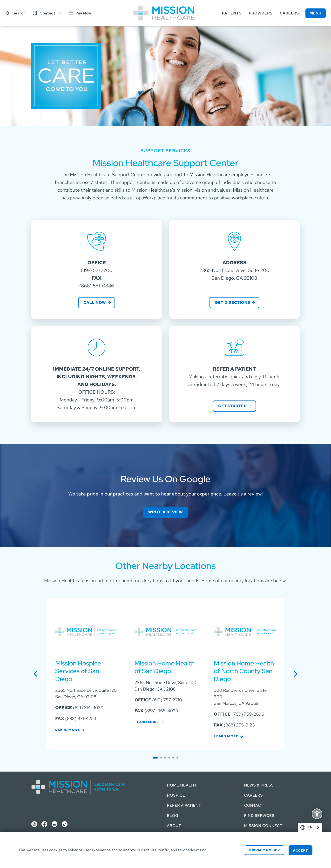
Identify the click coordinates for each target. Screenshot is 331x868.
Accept (301, 850)
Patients (232, 13)
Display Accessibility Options (317, 814)
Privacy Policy (264, 850)
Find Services (259, 816)
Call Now (95, 302)
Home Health (181, 785)
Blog (173, 816)
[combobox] (310, 827)
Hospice (176, 795)
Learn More (67, 730)
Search (19, 13)
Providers (261, 13)
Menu (316, 13)
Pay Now (83, 13)
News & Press (259, 785)
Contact (47, 13)
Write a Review (166, 512)
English (317, 827)
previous (38, 674)
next (297, 674)
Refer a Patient (184, 805)
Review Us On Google (165, 479)
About (174, 826)
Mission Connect (263, 826)
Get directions (232, 302)
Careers (289, 13)
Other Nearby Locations (165, 566)
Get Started (233, 406)
